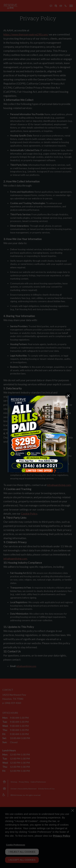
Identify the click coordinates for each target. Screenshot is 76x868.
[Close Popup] (68, 396)
